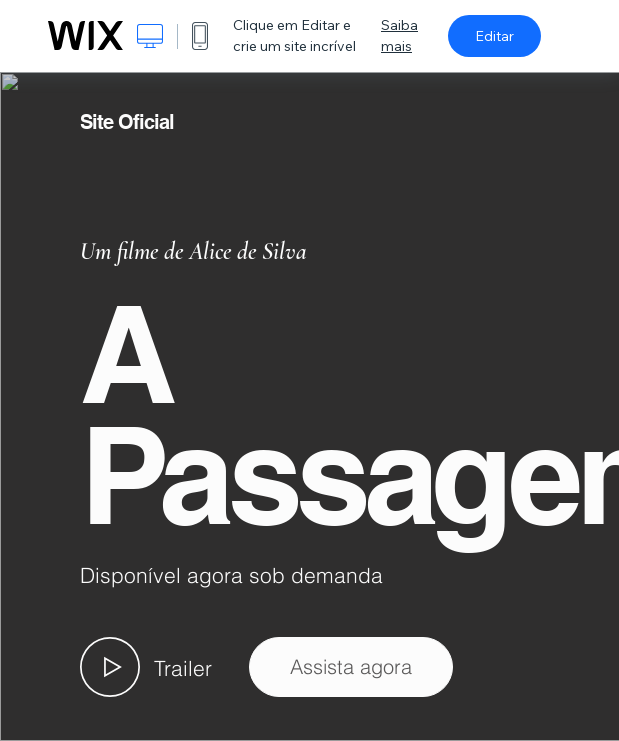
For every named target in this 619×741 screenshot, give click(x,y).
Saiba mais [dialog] (399, 35)
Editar (494, 36)
